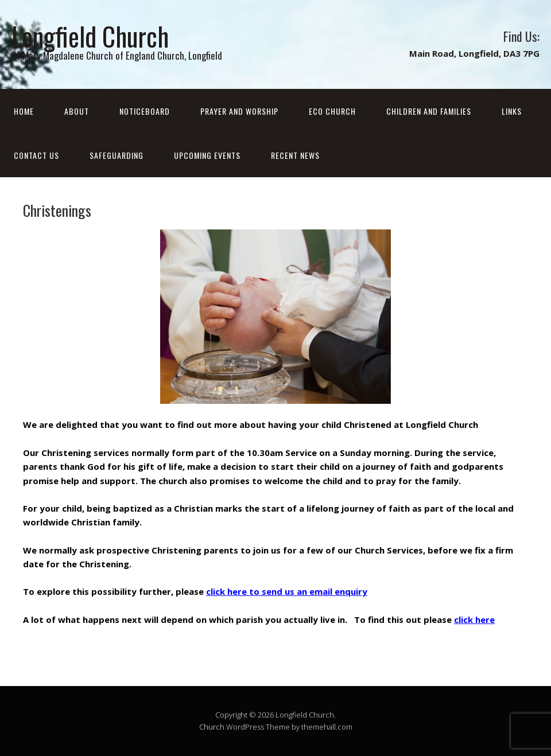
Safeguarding (117, 155)
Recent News (295, 155)
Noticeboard (145, 111)
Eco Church (332, 111)
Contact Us (36, 155)
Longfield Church (90, 36)
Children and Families (429, 111)
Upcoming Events (207, 155)
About (77, 111)
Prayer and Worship (239, 111)
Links (512, 111)
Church (212, 727)
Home (24, 111)
